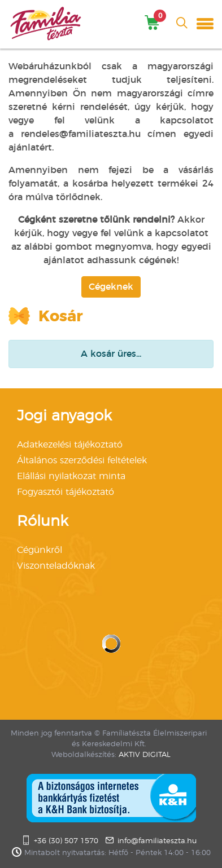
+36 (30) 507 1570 (66, 841)
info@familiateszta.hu (157, 841)
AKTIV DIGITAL (145, 755)
